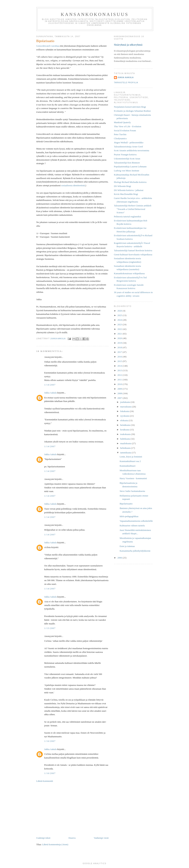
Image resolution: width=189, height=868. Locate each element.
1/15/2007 (50, 628)
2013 (120, 370)
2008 (120, 393)
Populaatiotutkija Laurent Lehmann (130, 167)
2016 (120, 357)
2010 (120, 384)
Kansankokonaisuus (95, 14)
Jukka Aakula (50, 393)
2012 (120, 375)
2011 (120, 380)
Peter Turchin (120, 134)
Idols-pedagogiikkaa (129, 516)
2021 (120, 334)
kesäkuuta (125, 430)
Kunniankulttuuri (128, 466)
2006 (120, 558)
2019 (120, 343)
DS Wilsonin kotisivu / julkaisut (129, 190)
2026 (120, 311)
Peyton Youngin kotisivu (125, 155)
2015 (120, 361)
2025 (120, 315)
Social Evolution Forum (125, 130)
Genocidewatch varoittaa (48, 46)
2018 (120, 347)
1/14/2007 (50, 385)
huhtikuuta (125, 439)
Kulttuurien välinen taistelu (132, 526)
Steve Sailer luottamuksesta (132, 491)
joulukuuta (125, 402)
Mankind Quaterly (122, 122)
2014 (120, 366)
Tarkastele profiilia (126, 83)
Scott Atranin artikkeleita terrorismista (132, 150)
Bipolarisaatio (126, 504)
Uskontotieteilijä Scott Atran (127, 159)
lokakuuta (125, 411)
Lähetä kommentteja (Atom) (55, 844)
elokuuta (124, 420)
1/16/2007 (50, 741)
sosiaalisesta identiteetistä (73, 185)
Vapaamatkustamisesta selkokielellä (136, 521)
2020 (120, 338)
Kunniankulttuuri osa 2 (130, 461)
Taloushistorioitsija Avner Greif (128, 147)
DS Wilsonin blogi (123, 186)
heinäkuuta (125, 425)
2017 (120, 352)
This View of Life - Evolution (128, 126)
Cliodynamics (120, 138)
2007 (120, 398)
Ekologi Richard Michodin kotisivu (130, 182)
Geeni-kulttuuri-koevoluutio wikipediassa (133, 254)
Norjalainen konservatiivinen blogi (130, 107)
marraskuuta (126, 407)
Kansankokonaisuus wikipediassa (129, 273)
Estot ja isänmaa (127, 546)
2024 (120, 320)
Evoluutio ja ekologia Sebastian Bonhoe (132, 111)
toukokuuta (126, 434)
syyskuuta (125, 416)
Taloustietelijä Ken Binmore (127, 163)
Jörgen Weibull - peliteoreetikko (129, 142)
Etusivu (72, 838)
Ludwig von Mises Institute (127, 171)
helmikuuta (126, 448)
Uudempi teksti (43, 838)
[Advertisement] (73, 810)
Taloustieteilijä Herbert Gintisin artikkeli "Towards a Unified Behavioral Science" (133, 209)
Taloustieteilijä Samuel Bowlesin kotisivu (133, 250)
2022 (120, 329)
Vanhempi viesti (101, 838)
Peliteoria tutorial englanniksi (128, 217)
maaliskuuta (126, 443)
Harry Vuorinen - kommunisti (133, 478)
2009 (120, 389)
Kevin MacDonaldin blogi (126, 194)
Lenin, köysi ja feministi (131, 457)
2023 (120, 324)
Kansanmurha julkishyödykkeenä (135, 551)
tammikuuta (126, 453)
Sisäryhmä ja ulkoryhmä (128, 45)
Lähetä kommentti (45, 781)
